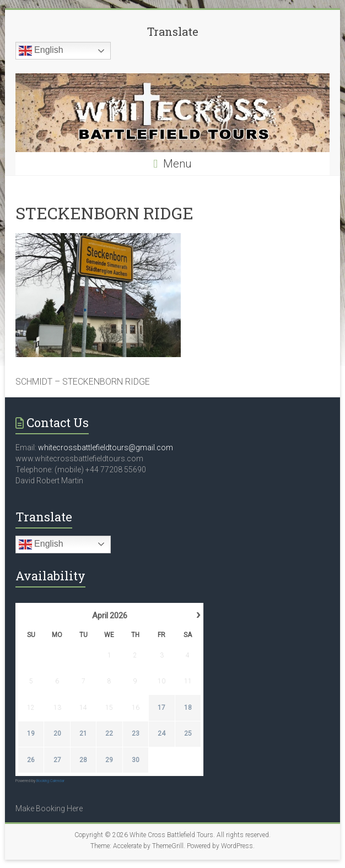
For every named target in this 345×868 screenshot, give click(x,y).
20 (57, 734)
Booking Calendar (50, 781)
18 (187, 708)
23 (136, 734)
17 (161, 708)
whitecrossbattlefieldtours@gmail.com (106, 448)
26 (31, 760)
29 (109, 760)
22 (109, 734)
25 (187, 734)
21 (83, 734)
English (41, 51)
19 (31, 734)
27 (57, 760)
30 (136, 760)
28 (83, 760)
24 (161, 734)
